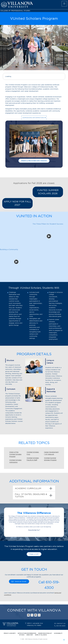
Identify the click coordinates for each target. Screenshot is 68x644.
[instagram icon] (39, 615)
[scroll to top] (64, 640)
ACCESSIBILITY (58, 633)
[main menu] (64, 4)
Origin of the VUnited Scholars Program (15, 454)
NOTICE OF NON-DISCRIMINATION (27, 633)
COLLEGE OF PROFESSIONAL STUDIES (15, 11)
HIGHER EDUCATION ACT (45, 633)
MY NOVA (22, 635)
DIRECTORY (30, 635)
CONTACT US (61, 623)
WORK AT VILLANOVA (41, 635)
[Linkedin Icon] (36, 615)
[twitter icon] (32, 615)
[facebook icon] (28, 615)
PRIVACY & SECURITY (10, 633)
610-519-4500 (61, 626)
